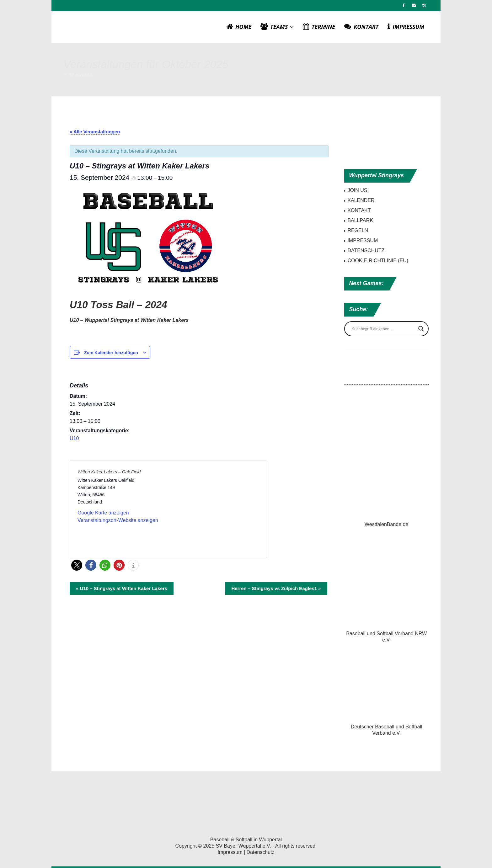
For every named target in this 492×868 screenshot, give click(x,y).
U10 (74, 438)
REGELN (358, 230)
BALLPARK (360, 220)
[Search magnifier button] (421, 329)
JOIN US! (358, 190)
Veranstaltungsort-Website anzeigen (118, 520)
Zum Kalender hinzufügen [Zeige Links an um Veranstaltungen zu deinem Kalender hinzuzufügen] (111, 353)
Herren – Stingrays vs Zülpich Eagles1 (276, 588)
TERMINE (319, 27)
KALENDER (361, 200)
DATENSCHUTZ (366, 250)
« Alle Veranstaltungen (95, 132)
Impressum (230, 852)
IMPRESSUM (406, 27)
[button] (77, 565)
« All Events (78, 75)
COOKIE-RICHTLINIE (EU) (378, 261)
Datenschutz (261, 852)
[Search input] (384, 329)
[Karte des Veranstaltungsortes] (214, 509)
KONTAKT (361, 27)
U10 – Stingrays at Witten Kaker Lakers (122, 588)
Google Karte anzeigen (103, 513)
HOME (239, 27)
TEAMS (277, 27)
